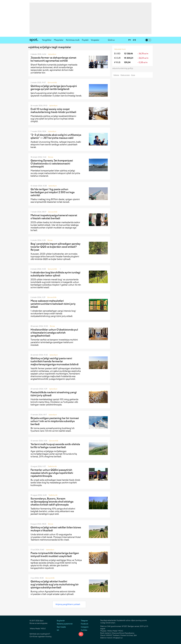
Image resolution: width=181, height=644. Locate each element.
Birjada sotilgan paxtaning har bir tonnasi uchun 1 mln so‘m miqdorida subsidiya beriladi (55, 421)
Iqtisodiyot (52, 54)
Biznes (51, 157)
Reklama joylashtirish (65, 624)
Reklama (116, 75)
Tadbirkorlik (52, 466)
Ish (58, 630)
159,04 (127, 62)
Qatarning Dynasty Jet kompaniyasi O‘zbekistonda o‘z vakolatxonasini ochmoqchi (52, 164)
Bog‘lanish (61, 621)
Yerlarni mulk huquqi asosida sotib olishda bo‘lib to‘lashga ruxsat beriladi (55, 446)
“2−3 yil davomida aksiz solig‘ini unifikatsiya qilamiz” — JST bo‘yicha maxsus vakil (56, 136)
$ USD (117, 54)
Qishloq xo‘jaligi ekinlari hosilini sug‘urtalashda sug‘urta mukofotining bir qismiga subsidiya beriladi (55, 584)
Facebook (83, 624)
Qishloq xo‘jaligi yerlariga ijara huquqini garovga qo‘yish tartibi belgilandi (54, 88)
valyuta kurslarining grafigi (123, 68)
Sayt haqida (61, 627)
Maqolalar (59, 40)
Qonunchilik (52, 83)
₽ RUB (117, 62)
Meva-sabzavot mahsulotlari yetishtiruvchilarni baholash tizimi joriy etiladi (53, 304)
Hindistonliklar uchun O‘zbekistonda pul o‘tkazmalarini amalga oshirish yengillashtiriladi (54, 333)
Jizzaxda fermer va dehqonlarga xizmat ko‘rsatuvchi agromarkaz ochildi (53, 59)
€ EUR (117, 58)
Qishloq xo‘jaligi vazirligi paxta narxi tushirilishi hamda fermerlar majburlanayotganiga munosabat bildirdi (55, 361)
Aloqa (133, 75)
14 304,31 (129, 58)
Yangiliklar (47, 40)
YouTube (83, 630)
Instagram (84, 627)
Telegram (83, 621)
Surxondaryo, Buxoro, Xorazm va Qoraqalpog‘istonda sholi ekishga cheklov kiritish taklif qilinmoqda (52, 502)
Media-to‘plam (125, 75)
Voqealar (95, 40)
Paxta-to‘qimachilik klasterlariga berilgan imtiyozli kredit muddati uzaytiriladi (55, 555)
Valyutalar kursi (120, 49)
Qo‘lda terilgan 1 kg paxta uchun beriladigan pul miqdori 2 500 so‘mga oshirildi (53, 192)
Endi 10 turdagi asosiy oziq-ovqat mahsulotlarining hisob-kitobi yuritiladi (53, 111)
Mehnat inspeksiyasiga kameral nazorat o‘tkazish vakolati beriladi (54, 217)
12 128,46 (128, 54)
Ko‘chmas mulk (73, 40)
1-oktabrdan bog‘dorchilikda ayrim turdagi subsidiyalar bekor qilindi (55, 274)
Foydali (85, 40)
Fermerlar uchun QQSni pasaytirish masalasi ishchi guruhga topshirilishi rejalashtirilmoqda (52, 473)
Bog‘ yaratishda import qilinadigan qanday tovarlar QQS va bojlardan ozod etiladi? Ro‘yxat (55, 247)
